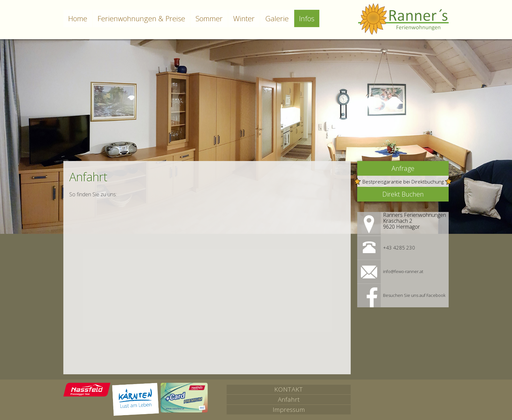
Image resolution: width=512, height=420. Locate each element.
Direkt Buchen (403, 194)
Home (78, 18)
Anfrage (403, 168)
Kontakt (289, 389)
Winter (244, 18)
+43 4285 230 (399, 248)
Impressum (289, 410)
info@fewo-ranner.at (403, 271)
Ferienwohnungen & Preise (141, 18)
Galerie (277, 18)
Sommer (209, 18)
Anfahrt (289, 399)
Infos (307, 18)
